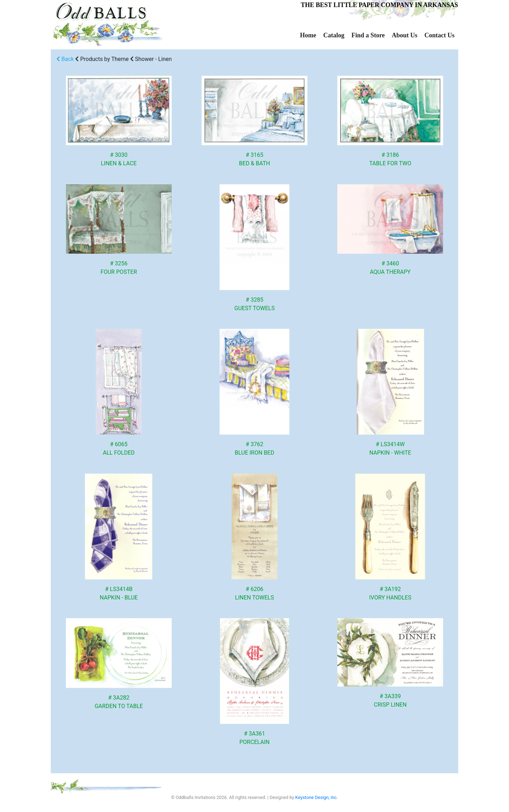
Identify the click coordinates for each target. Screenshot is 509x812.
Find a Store (368, 35)
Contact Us (440, 35)
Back (65, 59)
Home (308, 35)
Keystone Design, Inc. (317, 797)
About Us (405, 35)
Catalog (334, 35)
